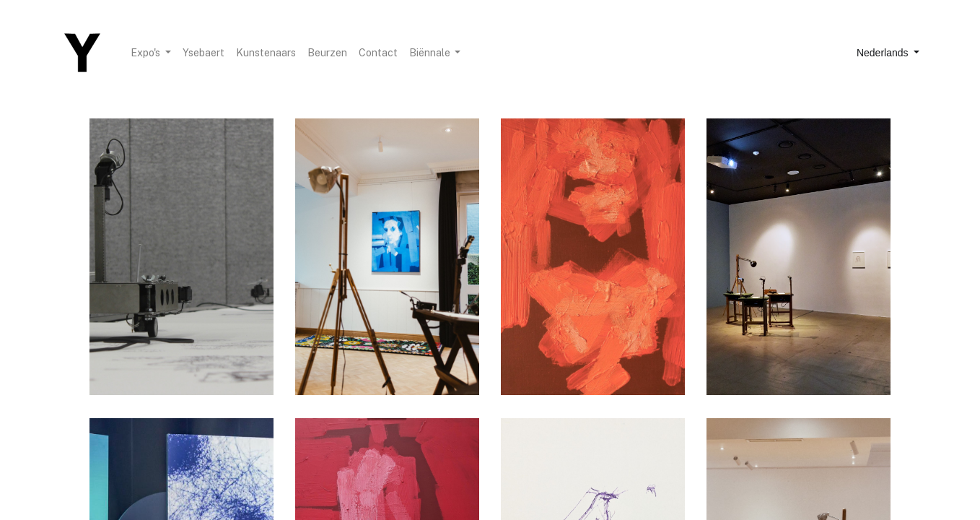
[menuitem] (204, 53)
